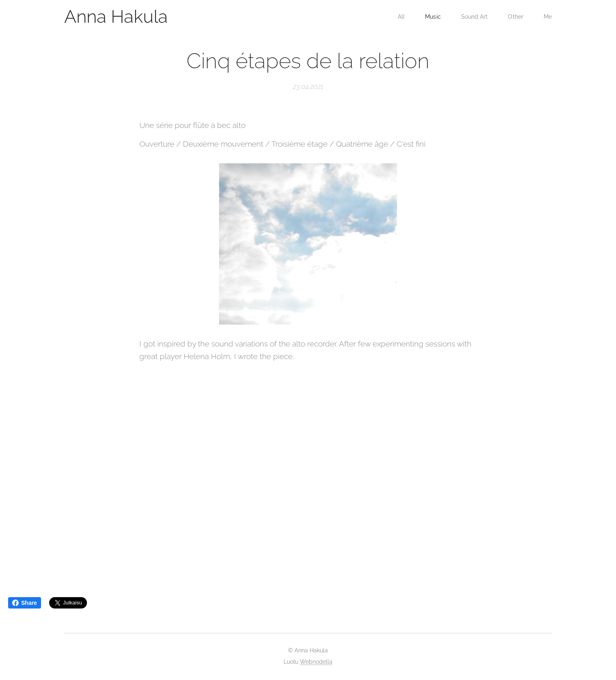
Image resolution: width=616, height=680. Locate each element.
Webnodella (316, 662)
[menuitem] (400, 17)
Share (25, 603)
